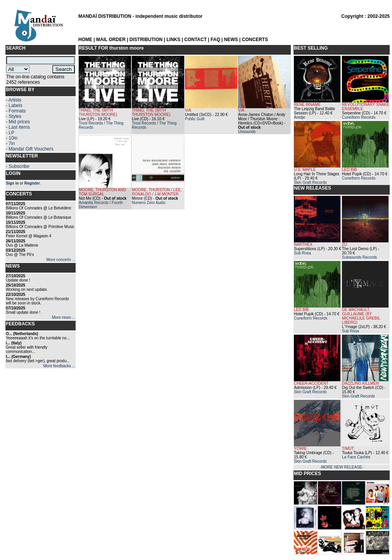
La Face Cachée (356, 457)
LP (11, 133)
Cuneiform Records (359, 117)
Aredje (300, 117)
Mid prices (19, 122)
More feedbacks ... (59, 366)
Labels (15, 105)
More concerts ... (61, 260)
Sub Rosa (302, 253)
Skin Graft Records (310, 182)
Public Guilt (195, 119)
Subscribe (19, 166)
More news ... (64, 317)
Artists (15, 100)
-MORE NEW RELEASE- (342, 467)
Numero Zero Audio (149, 203)
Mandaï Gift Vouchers (31, 149)
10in (13, 138)
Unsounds (247, 132)
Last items (19, 127)
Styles (15, 116)
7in (12, 143)
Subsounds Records (359, 257)
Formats (17, 111)
